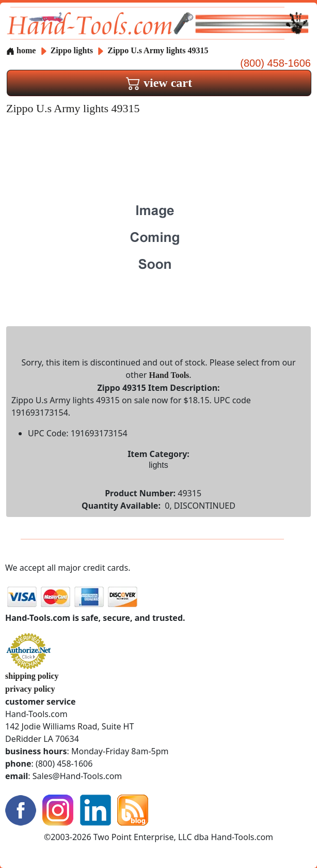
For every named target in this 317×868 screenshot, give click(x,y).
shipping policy (32, 676)
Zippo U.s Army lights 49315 (158, 50)
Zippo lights (72, 50)
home (21, 50)
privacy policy (30, 689)
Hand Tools (169, 375)
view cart (159, 83)
